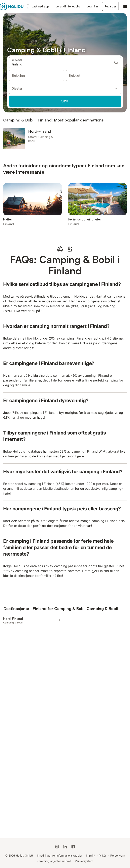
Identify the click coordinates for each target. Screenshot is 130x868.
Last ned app (37, 6)
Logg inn (92, 6)
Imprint (91, 855)
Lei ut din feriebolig (68, 6)
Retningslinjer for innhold (55, 861)
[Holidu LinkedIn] (65, 847)
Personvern (118, 855)
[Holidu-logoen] (12, 6)
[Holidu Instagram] (57, 847)
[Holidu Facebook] (73, 847)
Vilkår (103, 855)
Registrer (110, 6)
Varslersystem (84, 861)
